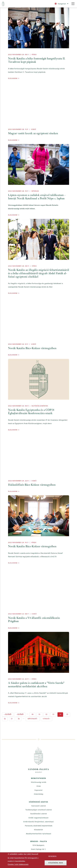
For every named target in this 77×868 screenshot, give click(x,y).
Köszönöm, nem (56, 863)
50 (33, 714)
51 (40, 714)
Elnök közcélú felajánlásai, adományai (38, 822)
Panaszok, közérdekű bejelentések (39, 826)
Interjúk (35, 191)
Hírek (34, 55)
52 (47, 714)
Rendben (52, 856)
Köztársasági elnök (39, 782)
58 (20, 718)
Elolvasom (13, 78)
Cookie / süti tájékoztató (18, 864)
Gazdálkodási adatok (38, 814)
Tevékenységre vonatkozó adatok (39, 810)
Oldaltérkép (39, 794)
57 (13, 718)
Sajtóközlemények (40, 406)
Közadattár (38, 830)
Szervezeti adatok (39, 806)
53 (54, 714)
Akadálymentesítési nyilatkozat (39, 834)
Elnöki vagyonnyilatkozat (38, 818)
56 (6, 718)
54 (61, 715)
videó (33, 129)
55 (68, 714)
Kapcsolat (38, 790)
